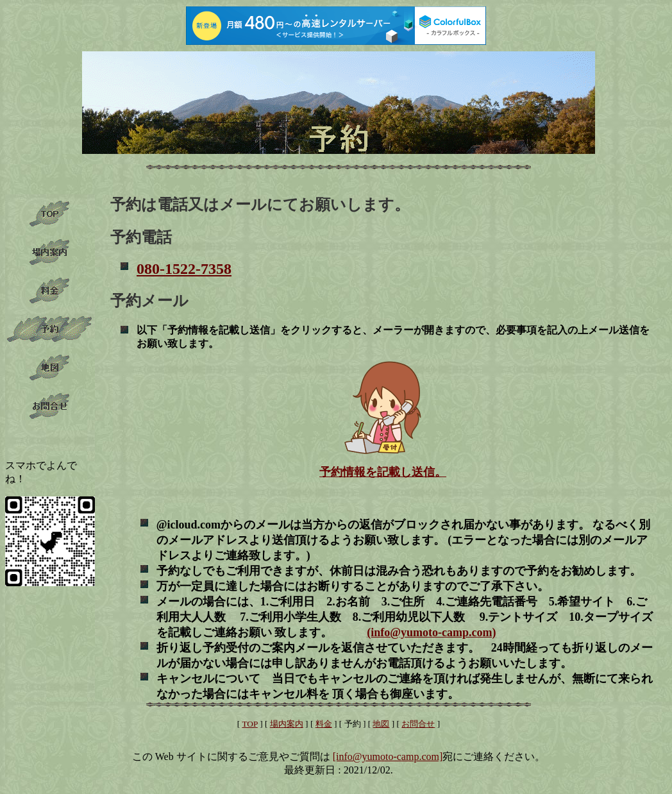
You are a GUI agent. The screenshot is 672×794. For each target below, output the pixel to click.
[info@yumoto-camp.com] (388, 756)
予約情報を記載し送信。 (383, 472)
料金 (324, 724)
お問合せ (418, 724)
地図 (381, 724)
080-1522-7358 (184, 269)
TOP (249, 724)
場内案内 (287, 724)
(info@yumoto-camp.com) (431, 632)
